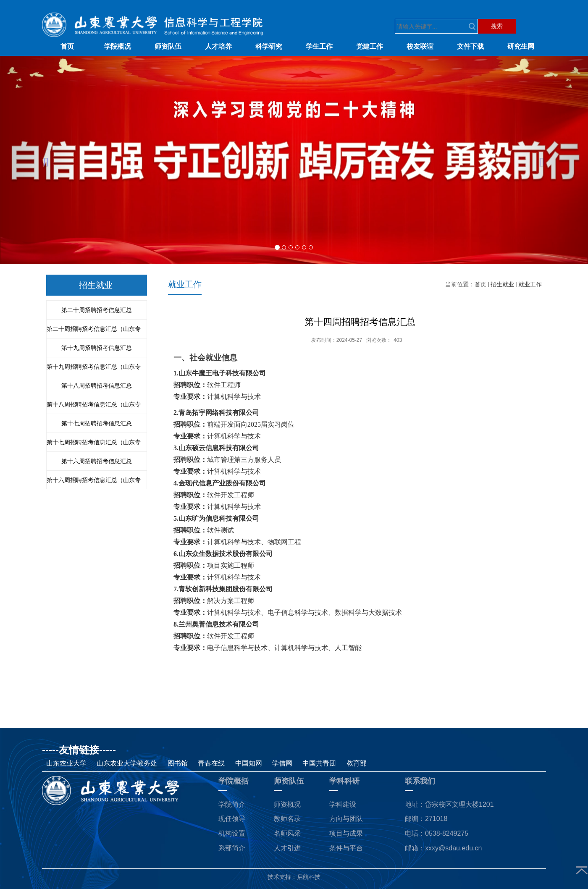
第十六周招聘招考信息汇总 (97, 461)
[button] (44, 160)
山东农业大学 (67, 763)
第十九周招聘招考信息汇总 (97, 348)
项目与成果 (346, 833)
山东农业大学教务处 (128, 763)
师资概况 (287, 804)
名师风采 (287, 833)
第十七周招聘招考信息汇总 (97, 423)
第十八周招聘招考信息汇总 (97, 385)
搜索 (497, 26)
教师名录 (287, 819)
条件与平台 (346, 848)
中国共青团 (320, 763)
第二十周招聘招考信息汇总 (97, 310)
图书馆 (178, 763)
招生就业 (502, 284)
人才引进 (287, 848)
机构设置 (232, 833)
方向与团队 (346, 819)
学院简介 (232, 804)
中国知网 (249, 763)
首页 (480, 284)
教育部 (357, 763)
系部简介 (232, 848)
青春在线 (212, 763)
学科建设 (343, 804)
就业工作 (530, 284)
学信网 (283, 763)
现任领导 (232, 819)
